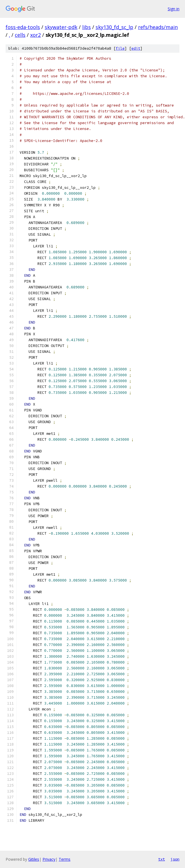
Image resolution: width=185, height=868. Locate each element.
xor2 (35, 35)
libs (86, 27)
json (175, 859)
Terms (65, 859)
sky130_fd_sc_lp (114, 27)
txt (162, 859)
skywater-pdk (61, 27)
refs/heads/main (158, 27)
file (120, 48)
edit (136, 48)
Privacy (49, 859)
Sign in (174, 9)
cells (20, 35)
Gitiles (34, 859)
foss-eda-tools (23, 27)
